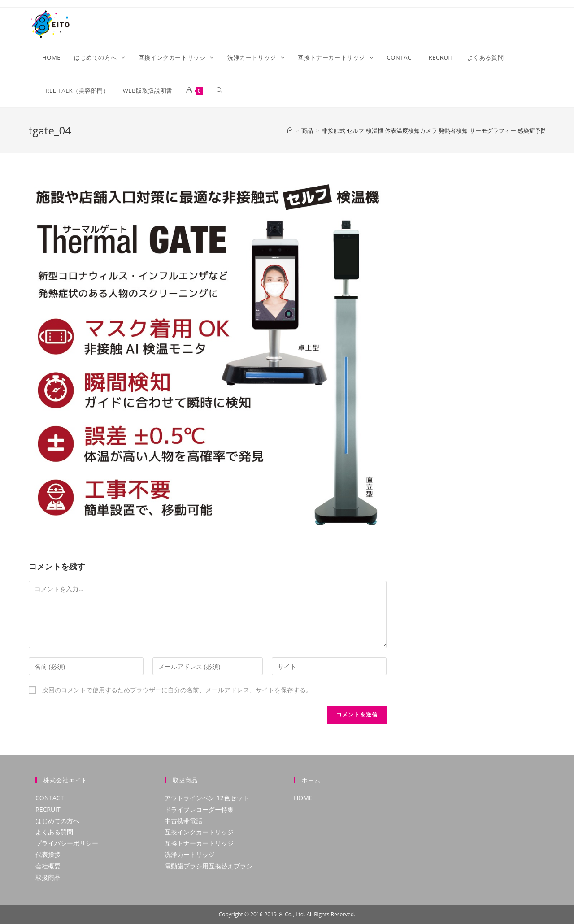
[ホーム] (290, 130)
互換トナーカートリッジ (199, 843)
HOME (303, 798)
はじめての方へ (57, 821)
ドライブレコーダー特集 (199, 809)
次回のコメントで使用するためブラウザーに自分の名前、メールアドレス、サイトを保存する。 (177, 690)
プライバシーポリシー (67, 843)
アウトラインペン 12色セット (207, 798)
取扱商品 (48, 877)
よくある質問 (54, 832)
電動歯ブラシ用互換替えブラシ (209, 866)
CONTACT (50, 798)
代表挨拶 (48, 854)
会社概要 (48, 866)
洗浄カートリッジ (190, 854)
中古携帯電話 (183, 821)
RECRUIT (48, 809)
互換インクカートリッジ (199, 832)
